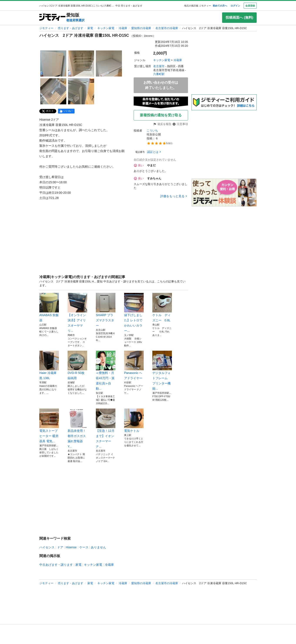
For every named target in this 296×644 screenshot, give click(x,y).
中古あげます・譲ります (56, 565)
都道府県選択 (75, 20)
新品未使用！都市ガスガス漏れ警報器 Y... (77, 428)
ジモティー (46, 28)
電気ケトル (134, 420)
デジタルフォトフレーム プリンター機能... (162, 370)
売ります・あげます (71, 28)
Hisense (71, 547)
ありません (98, 547)
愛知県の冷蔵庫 (141, 28)
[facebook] (66, 111)
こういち (152, 131)
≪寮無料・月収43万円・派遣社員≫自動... (106, 370)
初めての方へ (220, 6)
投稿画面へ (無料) (239, 18)
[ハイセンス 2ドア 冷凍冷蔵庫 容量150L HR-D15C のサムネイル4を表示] (53, 91)
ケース (84, 547)
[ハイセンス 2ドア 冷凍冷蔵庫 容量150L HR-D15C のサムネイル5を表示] (81, 91)
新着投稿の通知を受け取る (161, 115)
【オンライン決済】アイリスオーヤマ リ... (77, 313)
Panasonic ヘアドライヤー (134, 365)
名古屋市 (159, 66)
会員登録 (250, 6)
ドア (60, 547)
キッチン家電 (106, 28)
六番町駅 (159, 74)
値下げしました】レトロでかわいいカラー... (134, 313)
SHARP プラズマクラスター (106, 310)
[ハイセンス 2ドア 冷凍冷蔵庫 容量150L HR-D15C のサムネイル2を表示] (81, 63)
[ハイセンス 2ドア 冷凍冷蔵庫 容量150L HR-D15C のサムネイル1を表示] (53, 63)
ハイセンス (47, 547)
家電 (90, 28)
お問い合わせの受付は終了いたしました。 (161, 85)
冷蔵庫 (123, 28)
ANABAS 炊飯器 (49, 307)
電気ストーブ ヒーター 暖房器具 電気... (49, 426)
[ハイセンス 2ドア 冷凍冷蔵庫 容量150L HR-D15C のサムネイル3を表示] (109, 63)
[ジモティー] (52, 18)
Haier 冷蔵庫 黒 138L (49, 365)
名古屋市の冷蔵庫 (167, 28)
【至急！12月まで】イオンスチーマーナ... (106, 428)
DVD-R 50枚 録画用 (77, 365)
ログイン (235, 6)
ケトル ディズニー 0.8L (162, 307)
